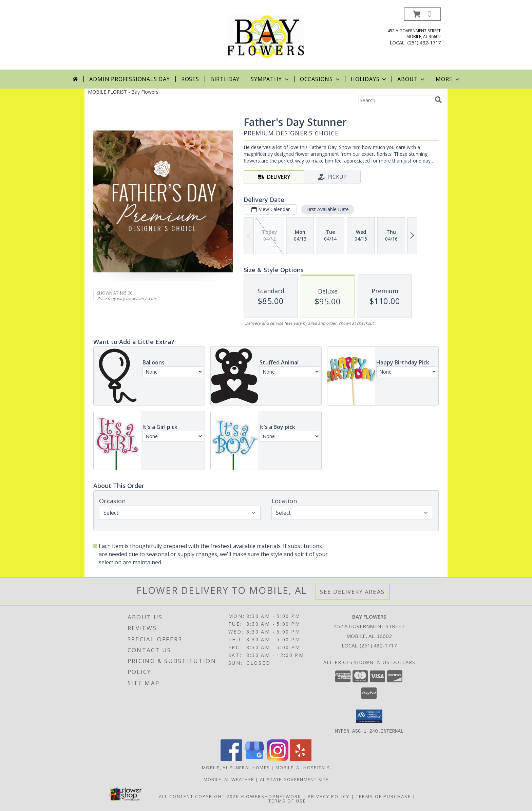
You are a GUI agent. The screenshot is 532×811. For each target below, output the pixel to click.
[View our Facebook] (231, 759)
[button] (422, 14)
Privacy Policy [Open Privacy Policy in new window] (329, 796)
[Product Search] (395, 100)
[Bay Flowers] (266, 39)
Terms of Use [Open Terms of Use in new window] (287, 800)
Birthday (225, 79)
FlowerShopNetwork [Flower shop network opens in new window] (271, 796)
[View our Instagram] (278, 759)
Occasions (320, 79)
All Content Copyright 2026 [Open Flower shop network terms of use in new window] (199, 796)
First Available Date (328, 209)
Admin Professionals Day (129, 79)
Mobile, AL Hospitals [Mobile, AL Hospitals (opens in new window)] (303, 767)
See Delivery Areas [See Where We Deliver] (352, 592)
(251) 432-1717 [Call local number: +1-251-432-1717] (424, 43)
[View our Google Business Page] (254, 759)
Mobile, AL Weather (229, 779)
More (448, 79)
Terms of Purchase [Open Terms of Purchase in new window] (383, 796)
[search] (438, 100)
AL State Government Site (294, 779)
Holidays (369, 79)
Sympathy (270, 79)
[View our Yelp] (301, 759)
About (412, 79)
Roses (190, 79)
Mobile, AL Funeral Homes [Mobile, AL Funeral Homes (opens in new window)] (236, 767)
